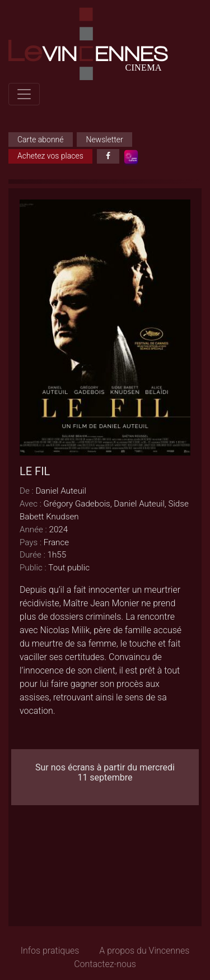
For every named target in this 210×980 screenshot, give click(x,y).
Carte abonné (41, 140)
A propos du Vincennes (144, 951)
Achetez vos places (50, 156)
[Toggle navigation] (24, 94)
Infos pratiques (50, 951)
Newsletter (104, 140)
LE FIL (35, 471)
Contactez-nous (105, 964)
